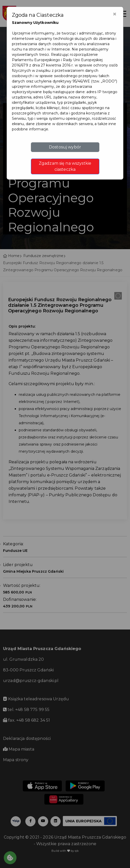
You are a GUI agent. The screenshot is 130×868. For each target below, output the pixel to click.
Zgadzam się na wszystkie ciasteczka (65, 166)
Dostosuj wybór (65, 147)
